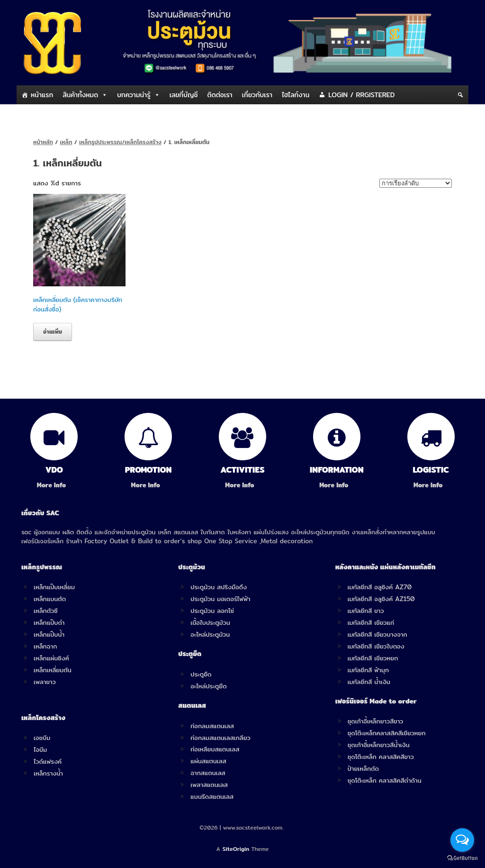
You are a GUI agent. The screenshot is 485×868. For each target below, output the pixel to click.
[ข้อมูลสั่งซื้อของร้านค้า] (416, 183)
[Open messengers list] (462, 840)
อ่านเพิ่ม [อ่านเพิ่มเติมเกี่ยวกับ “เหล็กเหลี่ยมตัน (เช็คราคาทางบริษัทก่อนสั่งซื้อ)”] (53, 332)
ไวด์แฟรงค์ (48, 761)
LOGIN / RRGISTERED (361, 95)
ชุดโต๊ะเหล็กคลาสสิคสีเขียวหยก (387, 733)
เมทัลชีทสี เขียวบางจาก (377, 634)
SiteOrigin (236, 849)
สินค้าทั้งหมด (80, 95)
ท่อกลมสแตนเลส (212, 726)
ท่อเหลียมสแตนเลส (215, 749)
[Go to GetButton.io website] (462, 858)
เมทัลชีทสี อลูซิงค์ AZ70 (380, 587)
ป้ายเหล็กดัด (363, 768)
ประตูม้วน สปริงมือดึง (219, 587)
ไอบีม (40, 749)
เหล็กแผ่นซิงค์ (51, 658)
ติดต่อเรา (220, 95)
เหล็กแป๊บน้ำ (49, 634)
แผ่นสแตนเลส (208, 761)
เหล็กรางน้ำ (48, 773)
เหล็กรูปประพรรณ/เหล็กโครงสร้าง (120, 142)
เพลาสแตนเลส (209, 785)
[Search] (460, 95)
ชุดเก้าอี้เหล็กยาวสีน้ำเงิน (379, 745)
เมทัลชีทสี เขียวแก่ (371, 622)
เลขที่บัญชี (184, 95)
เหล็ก (66, 142)
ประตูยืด (201, 674)
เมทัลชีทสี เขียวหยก (373, 658)
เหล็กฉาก (45, 646)
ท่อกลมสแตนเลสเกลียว (220, 738)
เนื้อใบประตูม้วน (210, 622)
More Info (54, 485)
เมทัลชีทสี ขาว (366, 611)
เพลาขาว (45, 682)
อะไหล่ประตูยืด (208, 686)
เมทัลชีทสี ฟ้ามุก (368, 670)
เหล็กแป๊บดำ (49, 622)
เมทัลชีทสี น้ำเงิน (369, 682)
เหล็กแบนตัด (50, 599)
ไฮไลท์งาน (296, 95)
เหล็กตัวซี (46, 611)
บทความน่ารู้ (134, 95)
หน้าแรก (42, 95)
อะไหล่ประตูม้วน (210, 634)
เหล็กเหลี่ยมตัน (53, 670)
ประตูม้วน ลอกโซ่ (212, 611)
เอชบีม (42, 738)
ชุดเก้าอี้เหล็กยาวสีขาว (376, 721)
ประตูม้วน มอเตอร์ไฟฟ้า (220, 599)
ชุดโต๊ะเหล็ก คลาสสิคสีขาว (381, 757)
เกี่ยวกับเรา (257, 95)
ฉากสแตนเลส (208, 773)
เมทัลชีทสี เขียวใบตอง (376, 646)
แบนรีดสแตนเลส (212, 796)
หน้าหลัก (43, 142)
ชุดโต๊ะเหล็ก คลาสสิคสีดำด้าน (385, 780)
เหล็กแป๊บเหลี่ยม (54, 587)
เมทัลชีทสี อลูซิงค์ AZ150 (381, 599)
